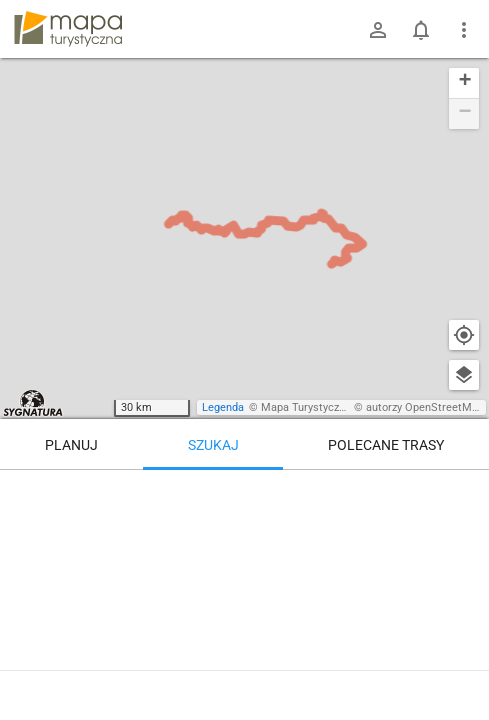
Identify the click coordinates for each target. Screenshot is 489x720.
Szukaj (213, 445)
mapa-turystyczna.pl (68, 29)
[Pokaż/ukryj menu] (464, 30)
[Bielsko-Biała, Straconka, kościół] (146, 590)
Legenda (223, 407)
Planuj (71, 445)
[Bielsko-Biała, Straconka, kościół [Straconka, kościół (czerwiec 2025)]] (391, 530)
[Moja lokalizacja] (464, 335)
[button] (464, 83)
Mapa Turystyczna (306, 407)
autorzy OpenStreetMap (425, 407)
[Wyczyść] (464, 492)
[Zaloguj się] (378, 30)
